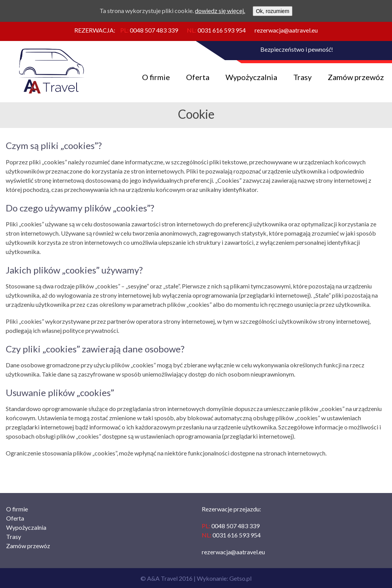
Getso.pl (240, 578)
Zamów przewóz (356, 77)
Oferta (198, 77)
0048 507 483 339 (154, 30)
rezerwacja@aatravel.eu (286, 30)
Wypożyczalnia (251, 77)
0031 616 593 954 (222, 30)
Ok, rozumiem (272, 11)
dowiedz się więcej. (220, 11)
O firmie (156, 77)
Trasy (302, 77)
